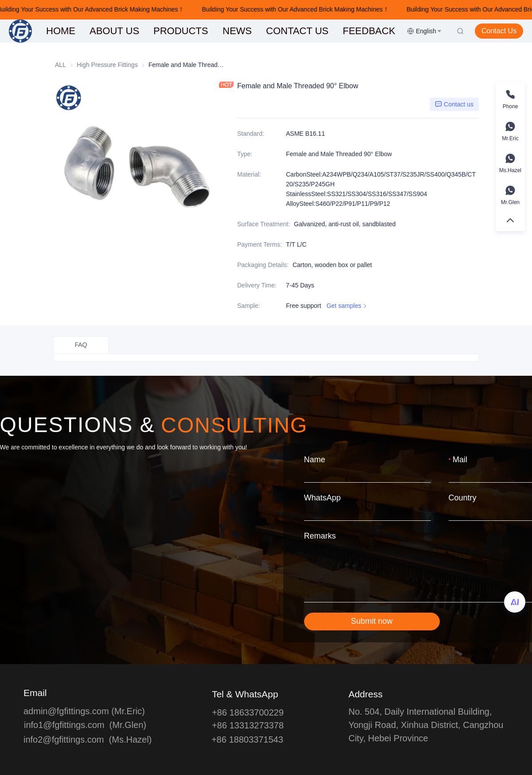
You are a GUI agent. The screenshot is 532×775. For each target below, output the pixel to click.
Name (315, 460)
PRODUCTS (181, 31)
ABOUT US (114, 31)
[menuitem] (61, 31)
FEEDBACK (369, 31)
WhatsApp (323, 498)
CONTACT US (297, 31)
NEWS (237, 31)
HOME (61, 31)
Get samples (347, 306)
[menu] (223, 31)
